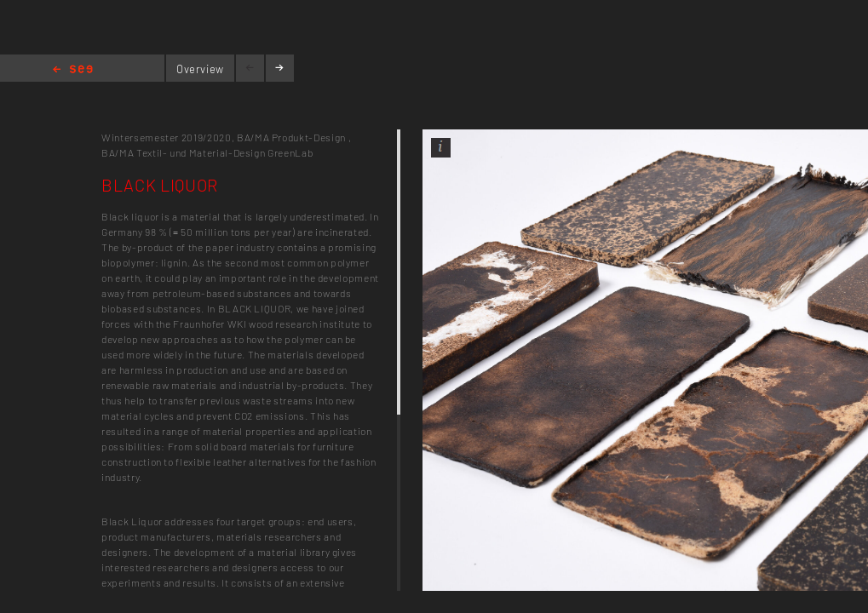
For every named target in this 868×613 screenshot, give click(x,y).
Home (73, 70)
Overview (200, 69)
